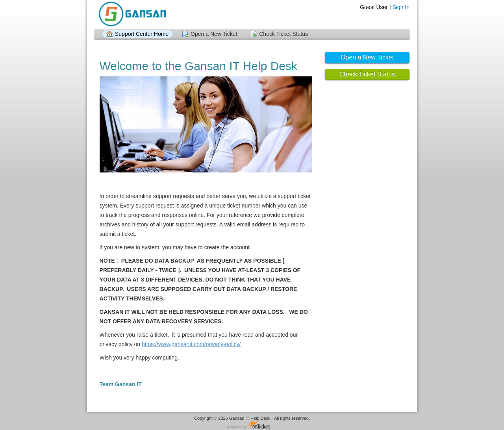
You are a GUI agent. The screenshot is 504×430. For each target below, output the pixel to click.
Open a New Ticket (214, 34)
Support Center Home (142, 34)
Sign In (401, 7)
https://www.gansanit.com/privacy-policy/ (191, 344)
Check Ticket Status (283, 34)
